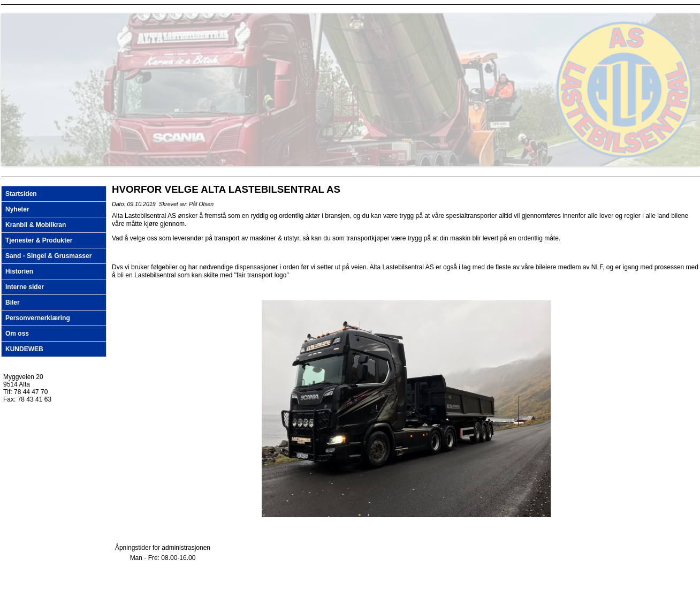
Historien (19, 271)
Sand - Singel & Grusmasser (48, 256)
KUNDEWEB (24, 349)
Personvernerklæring (38, 318)
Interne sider (25, 287)
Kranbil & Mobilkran (36, 225)
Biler (13, 302)
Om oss (17, 334)
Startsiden (21, 194)
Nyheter (17, 209)
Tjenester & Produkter (39, 240)
